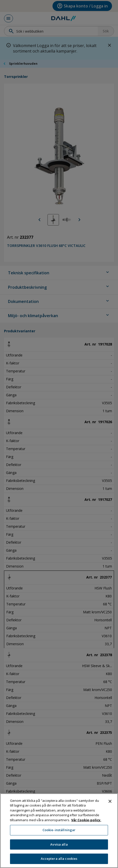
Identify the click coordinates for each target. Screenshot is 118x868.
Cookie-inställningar (59, 833)
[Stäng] (110, 804)
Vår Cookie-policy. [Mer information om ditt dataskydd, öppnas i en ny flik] (86, 822)
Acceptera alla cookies (59, 861)
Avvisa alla (59, 847)
